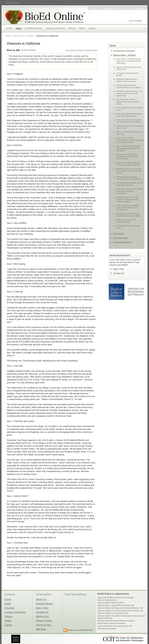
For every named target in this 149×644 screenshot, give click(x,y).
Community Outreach (124, 51)
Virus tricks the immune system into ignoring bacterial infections (129, 121)
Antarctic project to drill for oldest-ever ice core (130, 127)
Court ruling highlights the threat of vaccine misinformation (129, 115)
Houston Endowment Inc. (108, 600)
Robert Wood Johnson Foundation (111, 623)
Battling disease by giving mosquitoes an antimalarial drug (129, 178)
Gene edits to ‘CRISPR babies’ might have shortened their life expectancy (129, 61)
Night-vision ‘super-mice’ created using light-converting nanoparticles (129, 191)
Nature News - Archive (23, 36)
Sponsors (140, 8)
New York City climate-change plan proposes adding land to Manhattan (128, 148)
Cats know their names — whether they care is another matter (128, 102)
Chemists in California (47, 36)
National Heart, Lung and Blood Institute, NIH (116, 605)
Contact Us (119, 273)
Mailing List (42, 616)
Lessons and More (55, 28)
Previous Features (122, 242)
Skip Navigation (12, 3)
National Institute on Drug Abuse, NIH (113, 613)
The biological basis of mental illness (128, 227)
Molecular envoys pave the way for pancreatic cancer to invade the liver (129, 171)
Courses (9, 608)
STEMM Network (34, 28)
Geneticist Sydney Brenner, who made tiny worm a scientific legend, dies (129, 94)
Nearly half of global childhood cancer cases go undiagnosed (128, 164)
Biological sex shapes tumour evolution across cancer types (128, 215)
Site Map (41, 629)
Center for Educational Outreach (136, 292)
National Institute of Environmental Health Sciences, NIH (120, 611)
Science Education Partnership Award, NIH (115, 626)
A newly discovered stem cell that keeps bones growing (130, 184)
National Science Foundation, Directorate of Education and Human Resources (121, 617)
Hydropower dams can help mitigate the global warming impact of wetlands (127, 199)
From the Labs (120, 238)
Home (9, 28)
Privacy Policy (44, 621)
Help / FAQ (127, 8)
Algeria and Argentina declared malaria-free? (129, 68)
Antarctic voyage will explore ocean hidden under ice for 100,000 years (128, 208)
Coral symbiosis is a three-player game (129, 109)
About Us (96, 8)
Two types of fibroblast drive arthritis (127, 74)
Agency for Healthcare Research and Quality (115, 598)
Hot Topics (119, 234)
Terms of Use (43, 625)
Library (92, 28)
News (18, 28)
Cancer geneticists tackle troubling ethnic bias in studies (128, 86)
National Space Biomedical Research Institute (116, 621)
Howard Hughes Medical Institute (111, 603)
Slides (82, 28)
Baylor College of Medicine (117, 292)
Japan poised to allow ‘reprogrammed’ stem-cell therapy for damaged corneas (130, 140)
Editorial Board (111, 8)
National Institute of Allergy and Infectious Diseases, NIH (120, 608)
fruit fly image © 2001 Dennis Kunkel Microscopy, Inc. (64, 636)
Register (139, 21)
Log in (131, 21)
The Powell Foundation (107, 629)
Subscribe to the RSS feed (80, 630)
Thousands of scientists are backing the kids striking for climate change (127, 157)
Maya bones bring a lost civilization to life (126, 221)
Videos (72, 28)
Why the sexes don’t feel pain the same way (130, 133)
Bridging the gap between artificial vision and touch (126, 80)
